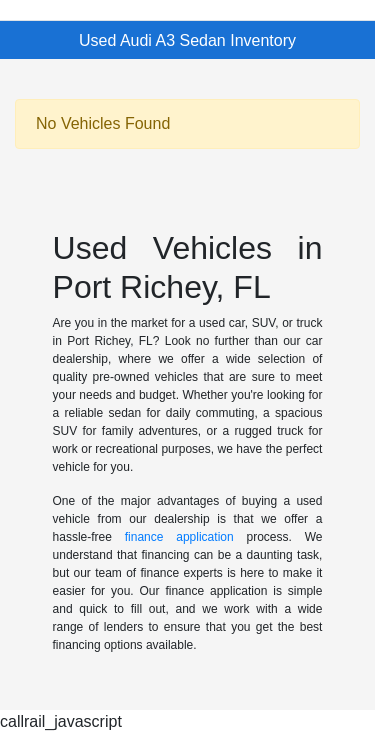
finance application (179, 537)
